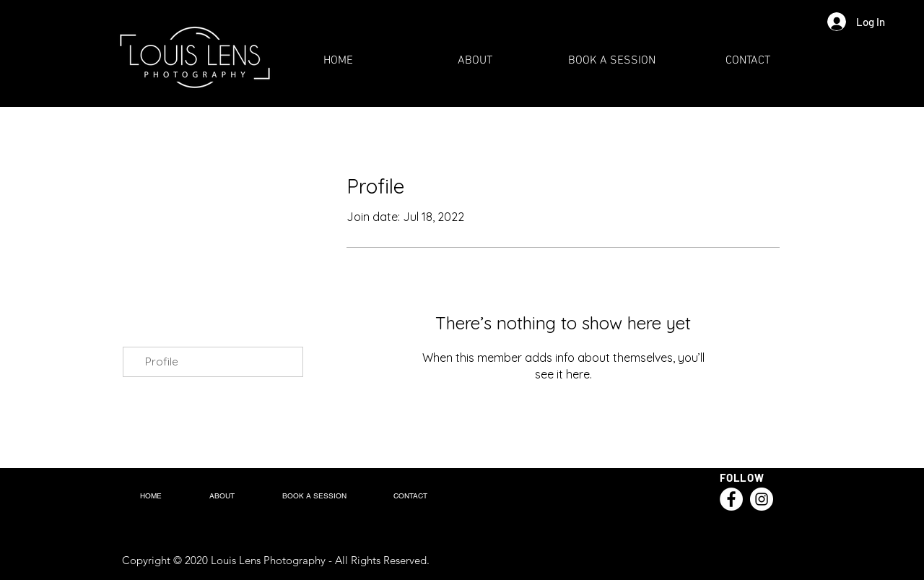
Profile (162, 362)
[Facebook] (731, 499)
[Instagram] (762, 499)
